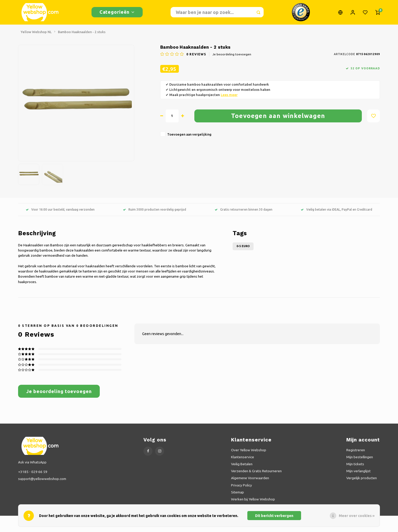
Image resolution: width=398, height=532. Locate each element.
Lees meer (229, 99)
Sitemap (238, 496)
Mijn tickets (355, 468)
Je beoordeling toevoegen (232, 58)
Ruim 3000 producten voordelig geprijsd (155, 213)
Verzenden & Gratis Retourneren (256, 475)
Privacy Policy (242, 489)
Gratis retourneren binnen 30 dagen (244, 213)
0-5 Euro (243, 250)
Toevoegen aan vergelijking (189, 138)
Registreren (356, 454)
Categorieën (117, 14)
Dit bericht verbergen (274, 516)
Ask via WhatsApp (32, 466)
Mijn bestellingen (360, 461)
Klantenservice (243, 461)
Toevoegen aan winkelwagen (278, 120)
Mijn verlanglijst (358, 475)
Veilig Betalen (242, 468)
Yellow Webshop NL (36, 36)
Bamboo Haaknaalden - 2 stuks (82, 36)
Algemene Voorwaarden (250, 482)
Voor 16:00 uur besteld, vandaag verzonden (60, 213)
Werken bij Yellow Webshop (253, 503)
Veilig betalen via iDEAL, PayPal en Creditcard (336, 213)
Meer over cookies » (357, 516)
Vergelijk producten (362, 482)
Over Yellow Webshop (249, 454)
